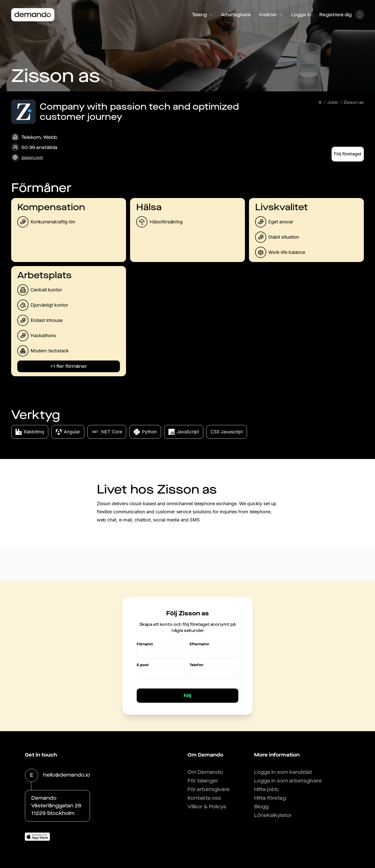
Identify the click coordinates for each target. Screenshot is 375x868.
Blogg (261, 807)
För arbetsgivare (209, 789)
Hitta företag (270, 798)
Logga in (301, 15)
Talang (202, 15)
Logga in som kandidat (283, 772)
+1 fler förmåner (69, 366)
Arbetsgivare (236, 15)
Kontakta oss (204, 798)
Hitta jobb (266, 789)
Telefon (196, 665)
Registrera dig (335, 15)
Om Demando (205, 772)
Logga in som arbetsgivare (288, 781)
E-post (143, 665)
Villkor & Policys (207, 807)
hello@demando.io (67, 775)
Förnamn (145, 644)
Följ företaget (348, 154)
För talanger (203, 781)
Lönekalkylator (273, 815)
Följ (188, 695)
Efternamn (199, 644)
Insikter (271, 15)
